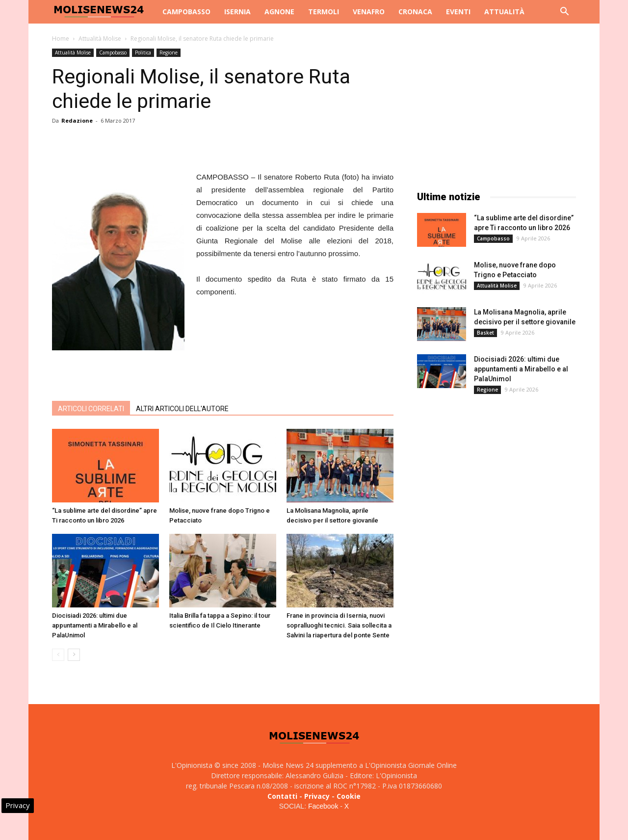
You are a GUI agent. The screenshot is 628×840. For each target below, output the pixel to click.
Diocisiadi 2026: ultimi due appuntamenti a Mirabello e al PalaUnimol (95, 625)
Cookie (349, 796)
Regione (169, 52)
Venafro (369, 12)
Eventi (458, 12)
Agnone (279, 12)
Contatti (282, 796)
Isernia (237, 12)
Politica (143, 52)
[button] (564, 13)
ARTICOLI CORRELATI (91, 409)
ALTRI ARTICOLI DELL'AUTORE (182, 409)
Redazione (77, 120)
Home (61, 39)
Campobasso (186, 12)
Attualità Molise (100, 39)
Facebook (323, 806)
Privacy (317, 796)
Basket (485, 333)
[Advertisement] (223, 368)
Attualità (504, 12)
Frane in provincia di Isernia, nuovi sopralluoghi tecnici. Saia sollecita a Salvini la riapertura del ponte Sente (339, 625)
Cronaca (415, 12)
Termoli (324, 12)
